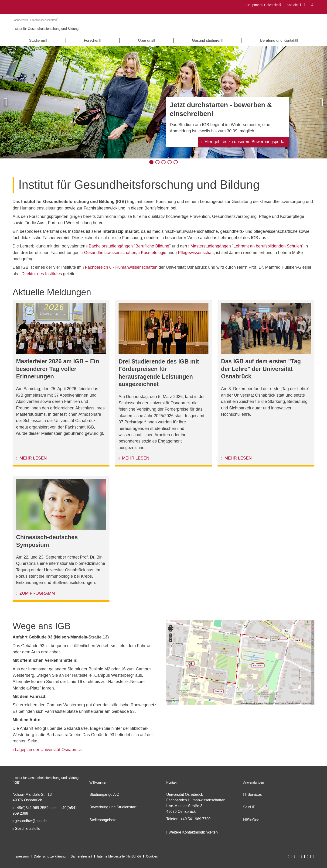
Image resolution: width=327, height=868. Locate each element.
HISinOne (251, 820)
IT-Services (252, 794)
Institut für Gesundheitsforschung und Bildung (46, 29)
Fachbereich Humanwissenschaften (35, 20)
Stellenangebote (103, 820)
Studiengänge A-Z (104, 794)
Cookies (152, 856)
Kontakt (292, 5)
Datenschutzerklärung (50, 856)
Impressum (21, 856)
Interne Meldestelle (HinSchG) (119, 856)
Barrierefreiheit (81, 856)
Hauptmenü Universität (264, 5)
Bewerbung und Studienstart (113, 807)
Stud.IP (249, 807)
